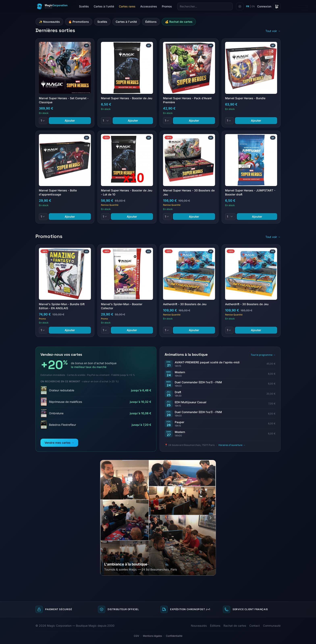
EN (253, 6)
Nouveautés (199, 626)
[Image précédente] (105, 518)
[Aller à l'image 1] (204, 463)
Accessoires (149, 6)
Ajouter (70, 120)
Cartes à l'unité (104, 6)
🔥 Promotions (79, 22)
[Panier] (277, 6)
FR (248, 6)
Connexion (264, 6)
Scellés (84, 6)
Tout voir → (273, 31)
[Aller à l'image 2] (208, 463)
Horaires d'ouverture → (232, 445)
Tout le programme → (263, 355)
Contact (255, 626)
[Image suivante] (211, 518)
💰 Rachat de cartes (179, 22)
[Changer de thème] (240, 6)
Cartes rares (127, 6)
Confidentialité (174, 636)
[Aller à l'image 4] (213, 463)
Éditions (151, 22)
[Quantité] (43, 121)
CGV (136, 636)
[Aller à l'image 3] (210, 463)
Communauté (272, 626)
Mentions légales (152, 636)
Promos (167, 6)
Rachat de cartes (235, 626)
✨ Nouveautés (49, 22)
